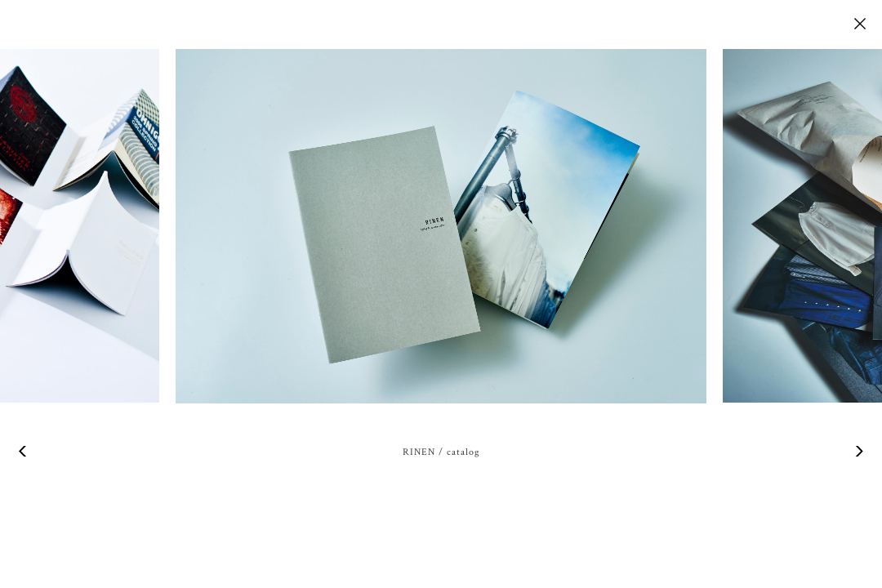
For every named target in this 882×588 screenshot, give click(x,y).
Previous (24, 452)
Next (857, 452)
